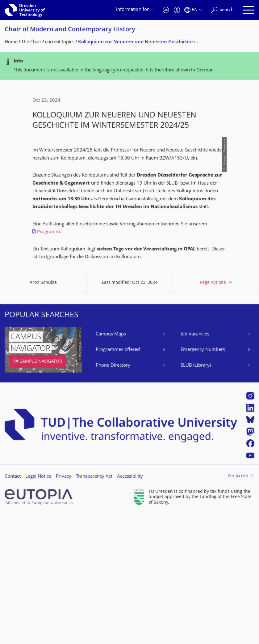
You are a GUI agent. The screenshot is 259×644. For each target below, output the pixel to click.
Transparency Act (94, 606)
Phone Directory (113, 495)
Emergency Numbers (203, 479)
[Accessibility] (177, 10)
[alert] (129, 66)
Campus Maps (111, 464)
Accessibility (130, 606)
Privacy (64, 606)
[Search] (222, 10)
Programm (48, 362)
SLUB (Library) (196, 495)
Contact (13, 606)
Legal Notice (38, 606)
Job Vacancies (195, 464)
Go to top (238, 606)
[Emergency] (166, 10)
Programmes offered (118, 479)
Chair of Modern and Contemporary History (70, 30)
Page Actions (213, 412)
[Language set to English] (193, 10)
